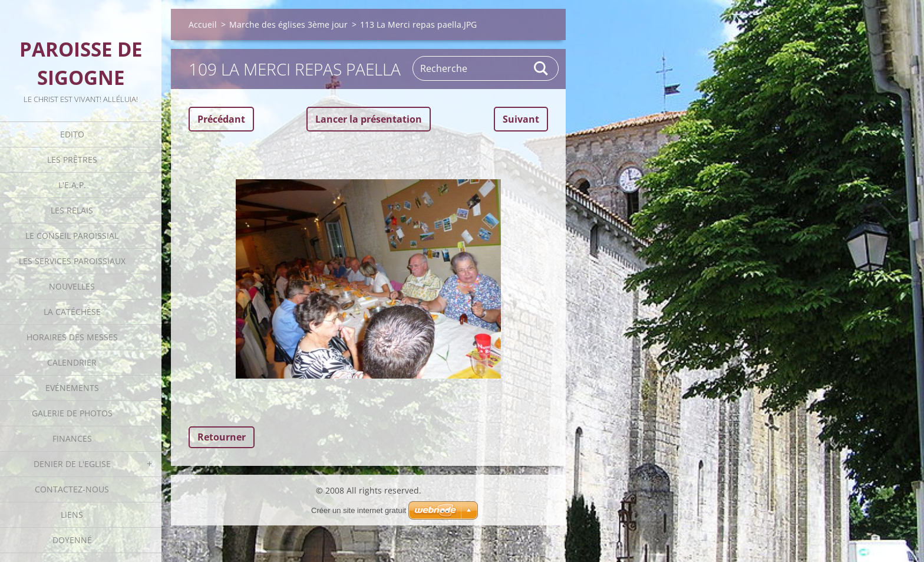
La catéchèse (72, 312)
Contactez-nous (72, 489)
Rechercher (542, 68)
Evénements (72, 388)
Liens (72, 515)
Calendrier (72, 362)
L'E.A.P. (72, 185)
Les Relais (72, 210)
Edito (72, 134)
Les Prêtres (72, 160)
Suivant (521, 119)
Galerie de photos (72, 413)
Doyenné (72, 540)
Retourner (222, 437)
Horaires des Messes (72, 337)
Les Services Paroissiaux (72, 261)
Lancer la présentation (369, 119)
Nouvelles (72, 286)
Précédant (221, 119)
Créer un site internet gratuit (359, 510)
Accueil (203, 24)
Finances (72, 438)
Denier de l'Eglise (72, 464)
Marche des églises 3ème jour (288, 24)
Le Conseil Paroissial (72, 236)
